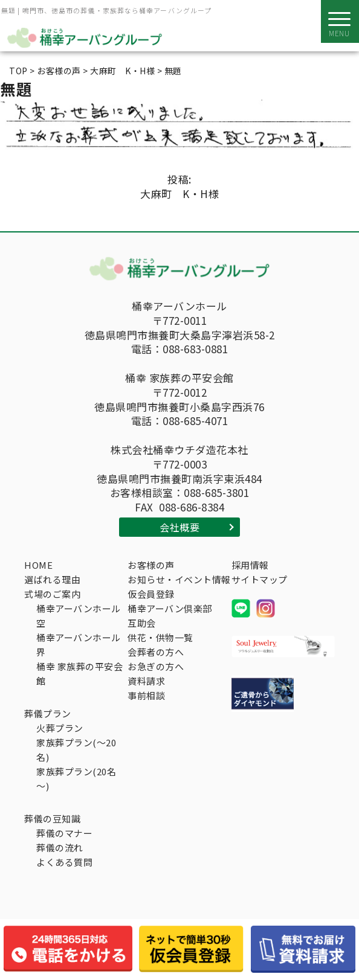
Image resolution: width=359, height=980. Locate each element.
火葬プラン (60, 728)
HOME (38, 565)
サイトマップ (260, 579)
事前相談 (146, 695)
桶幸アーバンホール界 (79, 645)
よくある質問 (64, 862)
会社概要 (179, 527)
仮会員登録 (151, 594)
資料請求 (146, 681)
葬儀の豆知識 (52, 818)
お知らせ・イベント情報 (179, 579)
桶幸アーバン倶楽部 (170, 608)
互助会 (142, 623)
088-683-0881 (195, 349)
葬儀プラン (48, 713)
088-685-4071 (195, 421)
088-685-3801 (216, 493)
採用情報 (250, 565)
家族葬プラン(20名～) (76, 779)
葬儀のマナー (64, 833)
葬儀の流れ (60, 847)
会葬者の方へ (156, 652)
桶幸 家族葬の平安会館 (79, 674)
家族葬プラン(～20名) (76, 750)
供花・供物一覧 (160, 637)
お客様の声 (151, 565)
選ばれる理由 (52, 579)
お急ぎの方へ (156, 666)
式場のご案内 (52, 594)
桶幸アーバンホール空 (79, 616)
